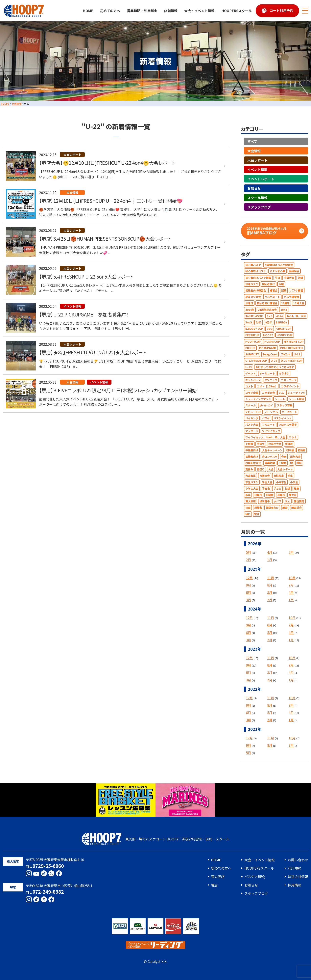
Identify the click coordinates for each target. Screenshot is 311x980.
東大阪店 (251, 501)
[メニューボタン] (305, 11)
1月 (270, 560)
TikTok (286, 354)
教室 (297, 489)
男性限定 (299, 501)
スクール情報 (257, 198)
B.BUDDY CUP (254, 329)
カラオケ (284, 374)
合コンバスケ (270, 457)
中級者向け (252, 450)
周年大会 (295, 457)
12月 (249, 578)
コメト (249, 386)
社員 (248, 508)
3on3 (284, 310)
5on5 (249, 322)
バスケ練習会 (292, 297)
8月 (270, 585)
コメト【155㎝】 (267, 386)
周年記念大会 (253, 463)
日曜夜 (258, 495)
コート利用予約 (281, 10)
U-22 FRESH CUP (292, 361)
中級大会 (289, 278)
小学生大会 (252, 489)
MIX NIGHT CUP (294, 342)
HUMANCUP (272, 342)
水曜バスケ (252, 284)
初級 (300, 278)
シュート (280, 399)
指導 (288, 489)
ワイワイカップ (271, 431)
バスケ (266, 418)
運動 (284, 290)
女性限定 (279, 476)
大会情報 (254, 151)
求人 (288, 501)
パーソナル (271, 412)
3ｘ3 (269, 316)
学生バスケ (252, 482)
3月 (291, 552)
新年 (248, 495)
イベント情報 (257, 169)
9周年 (269, 322)
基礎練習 (294, 271)
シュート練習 (297, 399)
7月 (291, 585)
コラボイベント (290, 386)
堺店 (299, 463)
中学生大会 (275, 444)
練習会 (274, 290)
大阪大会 (265, 476)
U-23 (249, 367)
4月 (270, 552)
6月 (249, 592)
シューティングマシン (258, 399)
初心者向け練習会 (267, 303)
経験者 (258, 508)
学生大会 (267, 482)
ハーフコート (289, 412)
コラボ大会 (268, 393)
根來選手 (265, 501)
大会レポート (257, 160)
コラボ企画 (252, 393)
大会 (271, 469)
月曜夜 (281, 495)
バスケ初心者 (277, 271)
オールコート (267, 374)
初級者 (302, 450)
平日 (277, 278)
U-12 (297, 354)
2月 (249, 560)
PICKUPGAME (268, 348)
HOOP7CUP (253, 342)
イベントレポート (261, 179)
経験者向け (272, 508)
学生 (290, 476)
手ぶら (277, 489)
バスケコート (272, 297)
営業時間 (270, 463)
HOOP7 (268, 335)
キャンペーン (253, 380)
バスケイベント (283, 418)
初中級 (290, 450)
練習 (285, 508)
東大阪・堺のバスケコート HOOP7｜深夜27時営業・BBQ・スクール (155, 839)
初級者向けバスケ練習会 (279, 265)
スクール (251, 406)
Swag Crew (270, 354)
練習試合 (297, 508)
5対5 (259, 322)
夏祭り (261, 469)
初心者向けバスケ (256, 271)
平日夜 (266, 489)
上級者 (249, 444)
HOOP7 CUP (285, 335)
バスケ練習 (297, 290)
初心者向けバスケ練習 (258, 278)
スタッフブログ (259, 207)
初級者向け (252, 457)
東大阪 (293, 495)
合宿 (284, 457)
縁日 (248, 514)
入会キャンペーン (272, 450)
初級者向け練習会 (256, 290)
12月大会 (299, 303)
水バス (277, 501)
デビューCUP (253, 412)
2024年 (250, 310)
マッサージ (252, 431)
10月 (292, 578)
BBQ (270, 329)
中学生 (261, 444)
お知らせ (254, 188)
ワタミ (293, 437)
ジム (281, 393)
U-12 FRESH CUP (256, 361)
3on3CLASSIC (254, 316)
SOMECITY (252, 354)
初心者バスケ (253, 265)
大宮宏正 (251, 476)
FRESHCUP (252, 335)
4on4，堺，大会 (296, 316)
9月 (249, 585)
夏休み (249, 469)
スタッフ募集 (285, 406)
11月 (271, 578)
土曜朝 (283, 463)
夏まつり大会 (253, 297)
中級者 (289, 444)
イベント (251, 374)
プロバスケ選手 (288, 425)
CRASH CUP (284, 329)
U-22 (274, 361)
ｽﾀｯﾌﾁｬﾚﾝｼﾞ (266, 406)
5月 (249, 552)
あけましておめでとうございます (275, 367)
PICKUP (250, 348)
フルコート (268, 425)
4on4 (279, 316)
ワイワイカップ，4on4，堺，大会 (265, 437)
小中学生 (281, 482)
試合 (257, 514)
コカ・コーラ (289, 380)
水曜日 (249, 303)
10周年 (285, 303)
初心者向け (268, 284)
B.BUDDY (281, 322)
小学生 (294, 482)
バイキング (252, 418)
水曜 (281, 284)
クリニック (271, 380)
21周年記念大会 (267, 310)
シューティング (297, 393)
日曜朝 (270, 495)
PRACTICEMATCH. (292, 348)
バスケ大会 (252, 425)
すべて (252, 141)
